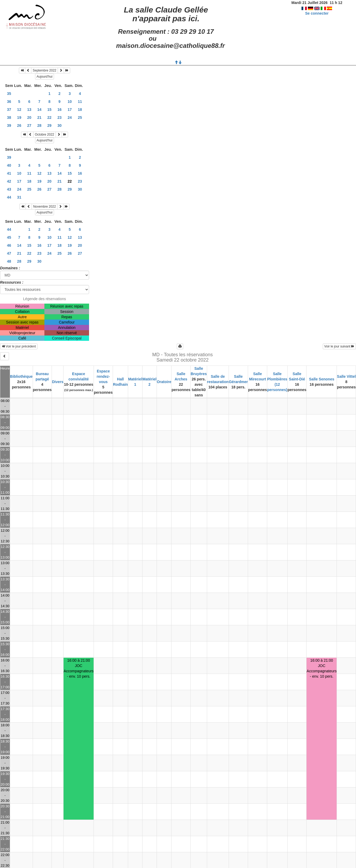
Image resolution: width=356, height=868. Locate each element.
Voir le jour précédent (19, 346)
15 (49, 110)
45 (9, 237)
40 (9, 165)
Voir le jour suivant (339, 346)
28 (39, 125)
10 (70, 102)
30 (60, 125)
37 (9, 110)
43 (9, 189)
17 (70, 110)
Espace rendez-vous (103, 376)
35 (9, 94)
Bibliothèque (21, 376)
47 (9, 253)
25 (80, 118)
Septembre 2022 (45, 70)
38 (9, 118)
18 (80, 110)
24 (70, 118)
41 (9, 173)
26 (19, 125)
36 (9, 102)
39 (9, 125)
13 (29, 110)
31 (19, 197)
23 (60, 118)
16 (60, 110)
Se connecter (317, 13)
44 (9, 197)
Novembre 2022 (45, 207)
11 (80, 102)
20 (29, 118)
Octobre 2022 (45, 135)
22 (49, 118)
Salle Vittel (346, 376)
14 (39, 110)
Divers (58, 382)
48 (9, 261)
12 (19, 110)
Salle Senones (322, 379)
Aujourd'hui (45, 77)
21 (39, 118)
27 (29, 125)
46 (9, 245)
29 (49, 125)
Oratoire (164, 382)
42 (9, 181)
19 (19, 118)
